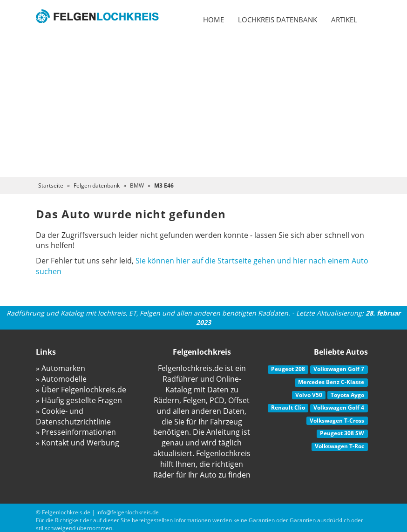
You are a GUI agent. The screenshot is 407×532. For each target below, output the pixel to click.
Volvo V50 (309, 395)
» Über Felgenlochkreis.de (81, 390)
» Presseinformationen (76, 432)
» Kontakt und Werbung (78, 443)
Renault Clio (288, 407)
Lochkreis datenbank (278, 20)
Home (214, 20)
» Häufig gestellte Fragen (79, 400)
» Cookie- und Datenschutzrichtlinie (73, 416)
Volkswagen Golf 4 (339, 407)
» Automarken (61, 368)
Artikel (344, 20)
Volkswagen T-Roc (339, 446)
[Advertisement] (203, 107)
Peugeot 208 (288, 369)
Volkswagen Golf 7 (339, 369)
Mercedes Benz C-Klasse (331, 382)
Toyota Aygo (347, 395)
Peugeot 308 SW (342, 433)
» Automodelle (61, 379)
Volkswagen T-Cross (337, 421)
